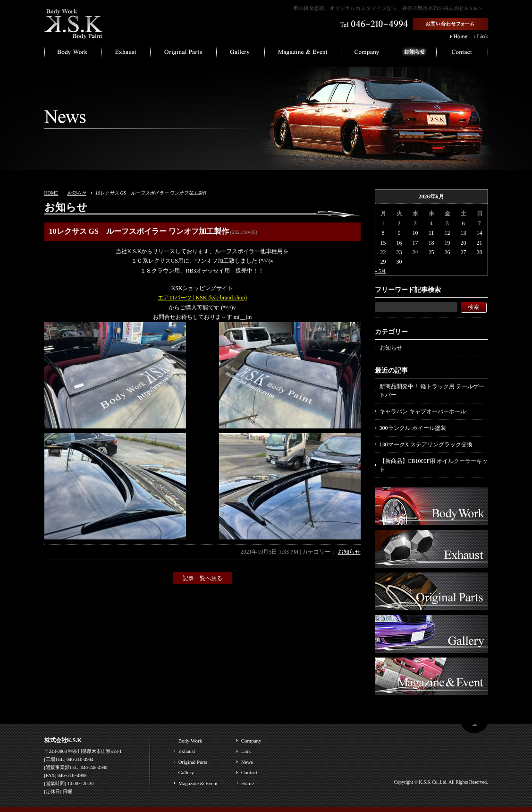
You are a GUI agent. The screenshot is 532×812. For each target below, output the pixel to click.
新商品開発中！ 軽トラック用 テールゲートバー (432, 391)
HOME (51, 193)
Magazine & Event (198, 783)
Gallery (186, 772)
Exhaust (187, 751)
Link (246, 751)
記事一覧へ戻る (203, 578)
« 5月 (381, 271)
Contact (249, 772)
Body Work (190, 741)
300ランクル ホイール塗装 (413, 428)
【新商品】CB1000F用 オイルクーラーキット (434, 465)
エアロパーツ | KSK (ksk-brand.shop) (202, 298)
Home (248, 783)
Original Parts (193, 762)
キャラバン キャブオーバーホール (423, 411)
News (247, 762)
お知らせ (76, 193)
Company (251, 741)
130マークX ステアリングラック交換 (426, 444)
